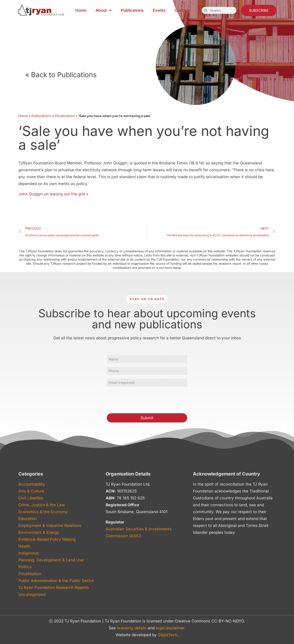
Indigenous (28, 553)
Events (159, 10)
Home (81, 10)
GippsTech (168, 635)
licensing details (132, 628)
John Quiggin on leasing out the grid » (53, 194)
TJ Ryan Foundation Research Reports (54, 588)
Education (28, 519)
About (104, 10)
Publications (132, 10)
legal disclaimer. (171, 628)
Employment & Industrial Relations (50, 526)
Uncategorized (32, 594)
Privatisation (65, 116)
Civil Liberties (31, 498)
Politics (25, 567)
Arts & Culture (31, 491)
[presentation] (142, 399)
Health (24, 546)
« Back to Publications (61, 75)
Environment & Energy (39, 532)
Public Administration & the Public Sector (56, 581)
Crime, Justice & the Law (42, 505)
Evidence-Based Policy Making (47, 539)
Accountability (32, 484)
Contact (182, 10)
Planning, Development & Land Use (51, 560)
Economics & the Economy (43, 512)
